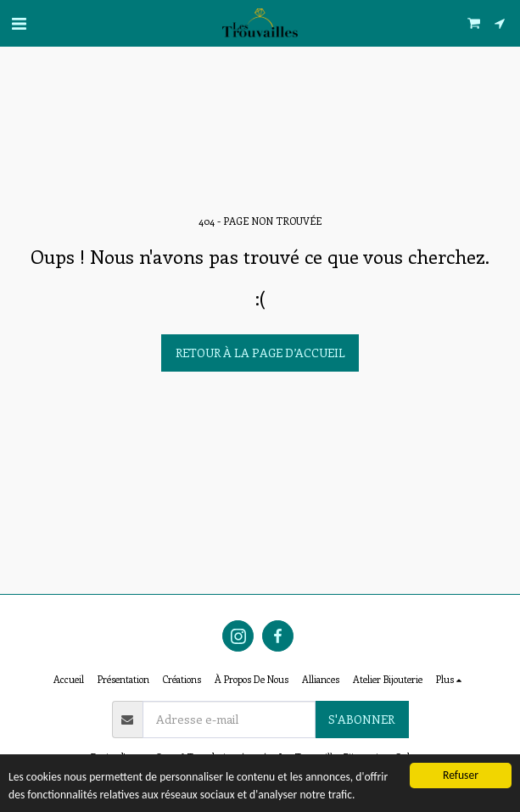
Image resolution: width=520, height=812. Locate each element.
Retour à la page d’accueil (260, 353)
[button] (19, 22)
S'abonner (361, 719)
